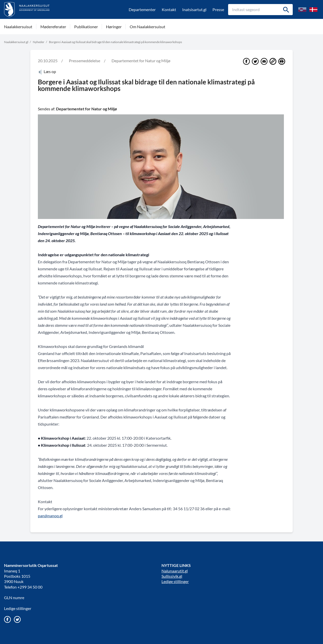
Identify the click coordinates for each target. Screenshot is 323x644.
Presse (218, 9)
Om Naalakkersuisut (147, 27)
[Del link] (273, 61)
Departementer (142, 9)
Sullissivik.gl (172, 576)
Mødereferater (53, 27)
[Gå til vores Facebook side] (7, 619)
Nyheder (39, 42)
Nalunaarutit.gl (175, 571)
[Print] (282, 61)
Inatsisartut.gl (194, 9)
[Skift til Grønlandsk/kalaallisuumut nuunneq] (302, 10)
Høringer (114, 27)
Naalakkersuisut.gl (16, 42)
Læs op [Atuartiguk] (47, 71)
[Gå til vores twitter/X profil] (17, 619)
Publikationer (86, 27)
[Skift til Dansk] (313, 10)
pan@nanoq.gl (50, 516)
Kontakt (169, 9)
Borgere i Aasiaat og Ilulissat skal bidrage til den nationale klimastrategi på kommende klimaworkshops (115, 42)
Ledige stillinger (18, 608)
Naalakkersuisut (18, 27)
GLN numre (14, 598)
